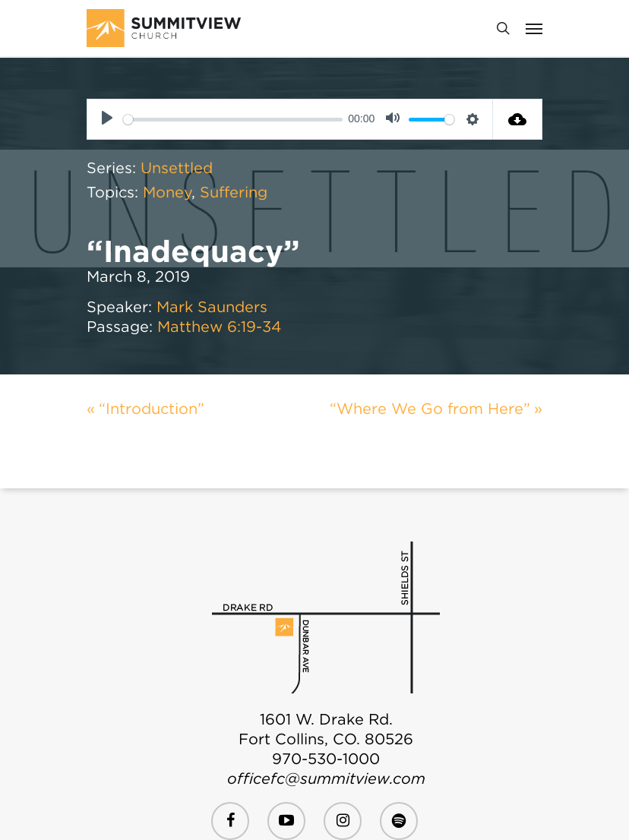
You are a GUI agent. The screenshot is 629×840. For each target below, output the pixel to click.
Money (167, 192)
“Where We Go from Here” (430, 409)
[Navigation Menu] (534, 28)
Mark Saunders (212, 307)
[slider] (232, 120)
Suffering (234, 192)
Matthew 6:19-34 (219, 327)
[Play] (107, 119)
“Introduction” (152, 409)
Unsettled (177, 168)
